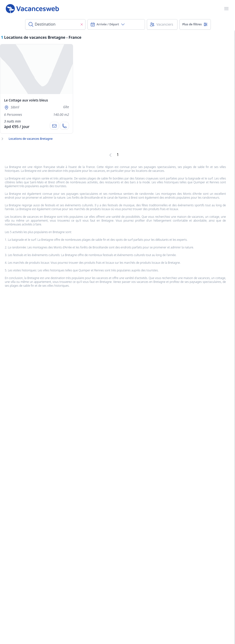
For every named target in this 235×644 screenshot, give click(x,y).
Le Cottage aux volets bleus (26, 100)
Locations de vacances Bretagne (31, 139)
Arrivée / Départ (108, 24)
